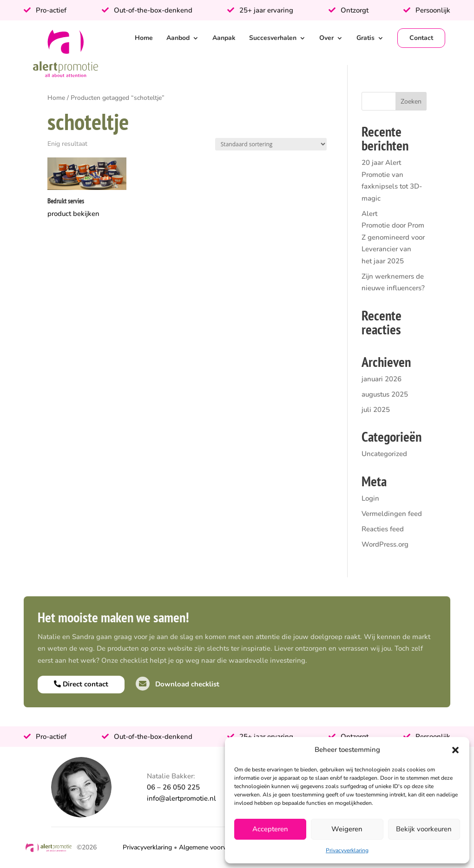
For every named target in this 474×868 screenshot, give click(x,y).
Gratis (365, 38)
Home (144, 38)
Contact (421, 38)
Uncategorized (384, 454)
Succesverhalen (273, 38)
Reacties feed (383, 529)
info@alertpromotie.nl (181, 798)
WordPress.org (385, 544)
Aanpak (224, 38)
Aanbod (178, 38)
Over (326, 38)
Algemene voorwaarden (214, 847)
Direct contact (81, 684)
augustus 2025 (385, 394)
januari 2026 (382, 379)
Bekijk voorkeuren (424, 829)
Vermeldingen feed (392, 514)
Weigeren (347, 829)
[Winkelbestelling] (271, 144)
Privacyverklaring (347, 850)
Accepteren (270, 829)
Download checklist (178, 684)
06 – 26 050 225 (173, 787)
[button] (455, 750)
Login (370, 498)
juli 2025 (376, 410)
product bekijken (73, 214)
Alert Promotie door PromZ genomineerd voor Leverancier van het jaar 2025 (393, 237)
